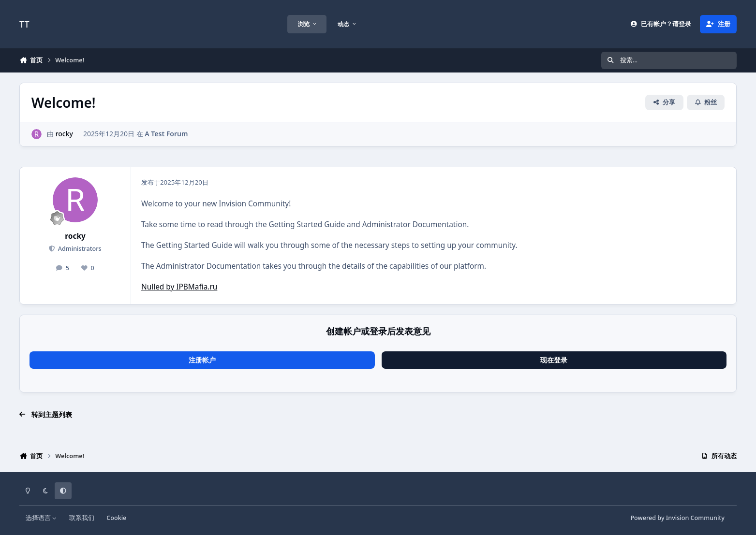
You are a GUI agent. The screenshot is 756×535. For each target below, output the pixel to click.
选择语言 (41, 518)
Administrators (79, 249)
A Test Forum (166, 134)
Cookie (116, 518)
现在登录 (554, 360)
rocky (64, 134)
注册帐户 (202, 360)
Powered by (677, 518)
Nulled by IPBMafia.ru (179, 287)
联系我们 (82, 518)
